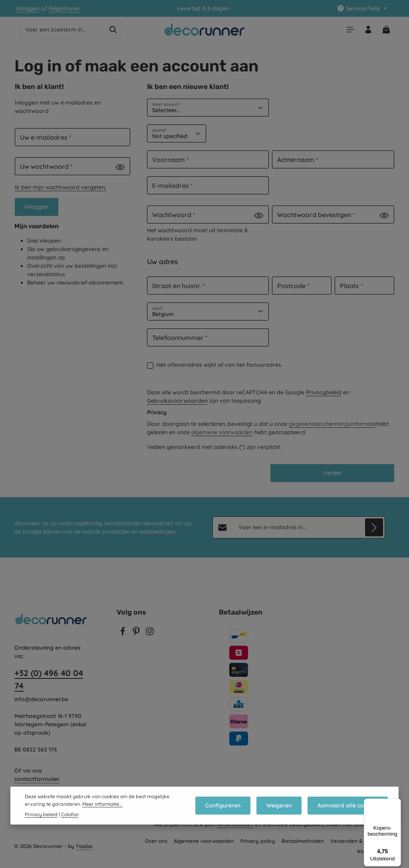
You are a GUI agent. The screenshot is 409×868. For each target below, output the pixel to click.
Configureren (230, 817)
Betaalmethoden (303, 846)
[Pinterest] (137, 639)
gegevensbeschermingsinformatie (333, 428)
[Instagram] (150, 639)
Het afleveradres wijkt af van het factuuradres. (219, 369)
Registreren (64, 8)
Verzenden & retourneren (362, 846)
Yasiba (84, 851)
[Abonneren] (374, 533)
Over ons (156, 846)
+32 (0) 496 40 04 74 (49, 684)
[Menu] (346, 32)
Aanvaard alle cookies (349, 817)
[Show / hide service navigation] (362, 9)
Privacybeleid (324, 396)
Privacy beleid (41, 826)
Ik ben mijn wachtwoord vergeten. (61, 192)
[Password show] (120, 171)
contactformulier (37, 784)
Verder (333, 477)
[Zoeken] (113, 32)
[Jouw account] (366, 32)
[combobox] (63, 32)
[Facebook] (123, 639)
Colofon (70, 826)
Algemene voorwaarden (204, 846)
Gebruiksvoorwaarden (177, 405)
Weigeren (283, 817)
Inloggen (28, 8)
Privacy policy (258, 846)
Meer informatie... (102, 816)
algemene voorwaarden (222, 436)
